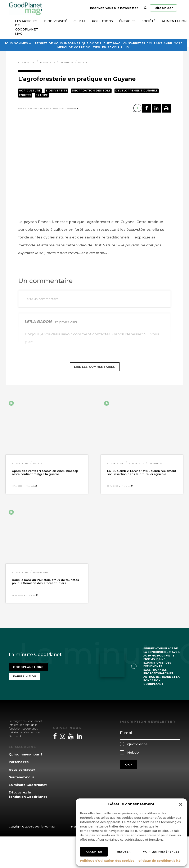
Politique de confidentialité (159, 861)
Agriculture (30, 91)
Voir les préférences (161, 852)
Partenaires (19, 762)
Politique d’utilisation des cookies (107, 861)
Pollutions (102, 21)
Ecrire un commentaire (42, 299)
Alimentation (26, 62)
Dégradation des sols (91, 91)
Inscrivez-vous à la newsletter (114, 8)
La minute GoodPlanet (28, 785)
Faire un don (163, 8)
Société (149, 21)
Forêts (25, 95)
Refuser (124, 852)
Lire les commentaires (95, 367)
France (42, 95)
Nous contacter (22, 770)
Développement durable (137, 91)
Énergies (127, 21)
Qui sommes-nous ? (26, 754)
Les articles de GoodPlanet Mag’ (26, 27)
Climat (80, 21)
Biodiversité (56, 21)
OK (129, 764)
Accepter (94, 852)
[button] (181, 804)
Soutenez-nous (22, 777)
